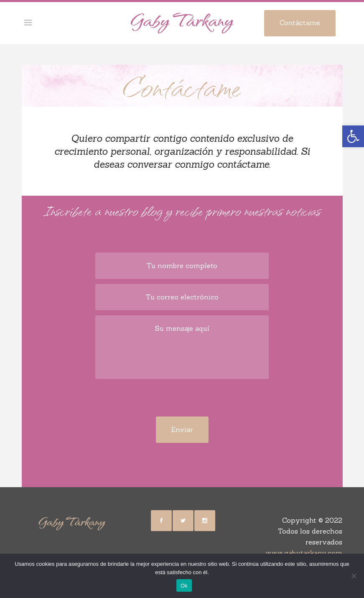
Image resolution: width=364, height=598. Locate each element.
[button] (353, 136)
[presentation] (182, 400)
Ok (184, 586)
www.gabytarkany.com (304, 553)
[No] (354, 576)
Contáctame (300, 23)
